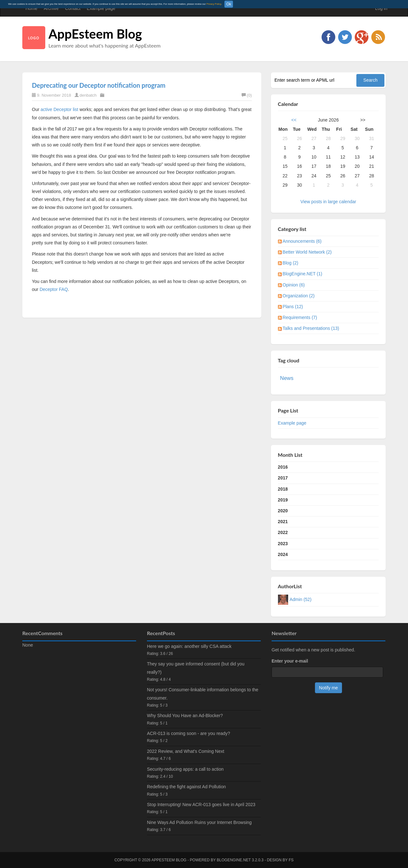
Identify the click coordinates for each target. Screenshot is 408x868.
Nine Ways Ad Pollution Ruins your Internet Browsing (199, 822)
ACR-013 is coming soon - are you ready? (189, 733)
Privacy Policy (214, 4)
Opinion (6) (294, 285)
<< (294, 120)
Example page (101, 8)
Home (31, 8)
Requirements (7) (300, 317)
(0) (247, 95)
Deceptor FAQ (54, 289)
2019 (283, 500)
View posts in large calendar (328, 202)
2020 (283, 511)
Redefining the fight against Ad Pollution (186, 787)
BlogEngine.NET (234, 860)
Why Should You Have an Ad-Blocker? (185, 716)
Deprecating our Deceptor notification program (99, 85)
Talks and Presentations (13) (311, 328)
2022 (283, 532)
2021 (283, 522)
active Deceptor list (59, 109)
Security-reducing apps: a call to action (185, 769)
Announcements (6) (302, 241)
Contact (73, 8)
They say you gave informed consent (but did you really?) (196, 668)
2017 (283, 478)
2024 (283, 554)
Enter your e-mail (290, 661)
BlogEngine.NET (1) (302, 274)
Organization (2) (299, 296)
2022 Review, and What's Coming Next (186, 751)
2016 (283, 467)
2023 (283, 544)
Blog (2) (291, 263)
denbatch (88, 95)
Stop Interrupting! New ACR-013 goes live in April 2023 (201, 805)
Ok (229, 4)
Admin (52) (301, 599)
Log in (381, 8)
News (287, 378)
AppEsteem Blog (95, 34)
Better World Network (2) (307, 252)
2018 (283, 489)
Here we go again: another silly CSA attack (189, 646)
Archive (51, 8)
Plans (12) (293, 307)
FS (291, 860)
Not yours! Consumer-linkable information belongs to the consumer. (203, 694)
